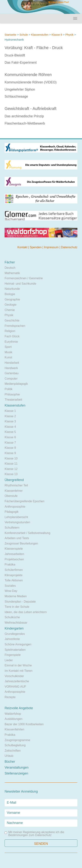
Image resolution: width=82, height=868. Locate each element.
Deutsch (10, 268)
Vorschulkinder (14, 676)
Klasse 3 (10, 421)
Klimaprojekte (14, 575)
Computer (11, 379)
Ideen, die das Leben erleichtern (26, 612)
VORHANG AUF (15, 687)
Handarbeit (12, 363)
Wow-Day (11, 591)
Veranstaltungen (17, 767)
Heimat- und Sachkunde (20, 284)
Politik (9, 389)
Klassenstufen (40, 35)
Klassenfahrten (14, 729)
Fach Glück (12, 336)
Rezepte (10, 697)
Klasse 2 (10, 416)
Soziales (10, 586)
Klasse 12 (11, 469)
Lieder (9, 660)
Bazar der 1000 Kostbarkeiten (24, 724)
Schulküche (12, 617)
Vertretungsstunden (17, 522)
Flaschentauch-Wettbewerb (25, 123)
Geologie (11, 305)
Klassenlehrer (14, 491)
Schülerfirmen (14, 570)
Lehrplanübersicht (16, 517)
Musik (8, 352)
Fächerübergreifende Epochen (25, 501)
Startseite (10, 35)
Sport (8, 347)
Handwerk (11, 368)
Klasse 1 (10, 411)
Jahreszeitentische (17, 681)
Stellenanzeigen (16, 773)
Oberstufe (11, 496)
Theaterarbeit (13, 400)
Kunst (8, 357)
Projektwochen (14, 559)
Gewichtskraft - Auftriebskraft (30, 109)
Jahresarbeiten (14, 554)
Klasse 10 (11, 458)
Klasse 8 (57, 35)
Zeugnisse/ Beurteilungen (21, 543)
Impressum (52, 247)
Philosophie (12, 394)
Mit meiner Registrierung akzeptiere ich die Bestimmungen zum (34, 834)
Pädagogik (12, 512)
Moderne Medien (16, 596)
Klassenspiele (14, 549)
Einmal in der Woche (18, 665)
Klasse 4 (10, 427)
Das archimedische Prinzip (24, 116)
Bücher (10, 762)
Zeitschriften (13, 751)
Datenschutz (69, 247)
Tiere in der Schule (17, 607)
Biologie (10, 294)
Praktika (10, 564)
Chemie (10, 310)
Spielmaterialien (15, 650)
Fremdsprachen (15, 326)
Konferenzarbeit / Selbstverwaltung (27, 533)
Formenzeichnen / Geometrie (24, 278)
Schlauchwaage (16, 96)
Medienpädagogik (16, 384)
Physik (69, 35)
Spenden (36, 247)
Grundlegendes (15, 634)
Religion (10, 331)
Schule (24, 35)
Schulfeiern (12, 528)
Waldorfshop (13, 714)
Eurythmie (11, 342)
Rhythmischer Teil (16, 485)
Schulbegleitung (15, 745)
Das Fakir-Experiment (21, 63)
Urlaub (9, 756)
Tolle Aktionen (14, 580)
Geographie (12, 299)
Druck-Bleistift (15, 55)
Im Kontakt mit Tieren (19, 671)
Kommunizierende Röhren (28, 75)
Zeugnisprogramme (17, 740)
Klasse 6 (10, 437)
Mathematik (12, 273)
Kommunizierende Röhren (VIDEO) (31, 82)
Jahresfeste (12, 639)
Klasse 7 (10, 443)
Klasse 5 (10, 432)
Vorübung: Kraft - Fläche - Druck (34, 48)
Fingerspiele (13, 655)
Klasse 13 (11, 474)
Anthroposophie (15, 507)
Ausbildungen (14, 719)
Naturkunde (12, 289)
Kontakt (23, 247)
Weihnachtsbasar (16, 623)
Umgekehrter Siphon (20, 89)
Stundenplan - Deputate (20, 602)
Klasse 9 (10, 453)
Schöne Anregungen (18, 644)
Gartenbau (12, 373)
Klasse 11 (11, 464)
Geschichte (12, 320)
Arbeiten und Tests (17, 538)
